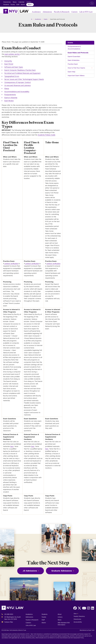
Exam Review (9, 101)
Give (29, 5)
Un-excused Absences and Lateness (18, 85)
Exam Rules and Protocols (78, 53)
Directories (7, 2)
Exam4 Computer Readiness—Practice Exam (20, 70)
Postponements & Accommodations (74, 48)
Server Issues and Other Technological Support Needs (24, 79)
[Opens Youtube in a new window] (84, 608)
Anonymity (8, 61)
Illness (7, 89)
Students (6, 5)
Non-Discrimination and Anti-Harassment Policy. (71, 638)
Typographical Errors (12, 76)
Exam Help (71, 72)
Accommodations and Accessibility (17, 92)
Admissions (47, 12)
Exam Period (9, 64)
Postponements (10, 95)
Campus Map (9, 622)
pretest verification (11, 264)
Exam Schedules (74, 60)
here (12, 446)
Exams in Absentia (11, 98)
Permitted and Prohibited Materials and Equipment (22, 73)
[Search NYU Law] (92, 3)
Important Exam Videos (76, 76)
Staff (18, 5)
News (15, 2)
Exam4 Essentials (74, 56)
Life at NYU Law (86, 12)
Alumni (23, 5)
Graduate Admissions (62, 571)
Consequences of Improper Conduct (18, 82)
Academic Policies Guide (46, 135)
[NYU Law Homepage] (16, 11)
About (60, 614)
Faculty (13, 5)
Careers (74, 12)
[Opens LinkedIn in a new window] (93, 608)
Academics (36, 12)
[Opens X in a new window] (79, 608)
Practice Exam (73, 64)
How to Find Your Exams (76, 68)
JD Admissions (30, 571)
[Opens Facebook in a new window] (75, 608)
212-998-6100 (9, 614)
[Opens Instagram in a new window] (89, 608)
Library (29, 2)
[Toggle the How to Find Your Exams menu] (92, 68)
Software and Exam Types (14, 67)
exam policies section (12, 54)
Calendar (21, 2)
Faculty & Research (62, 12)
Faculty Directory (79, 616)
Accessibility (78, 622)
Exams (70, 43)
